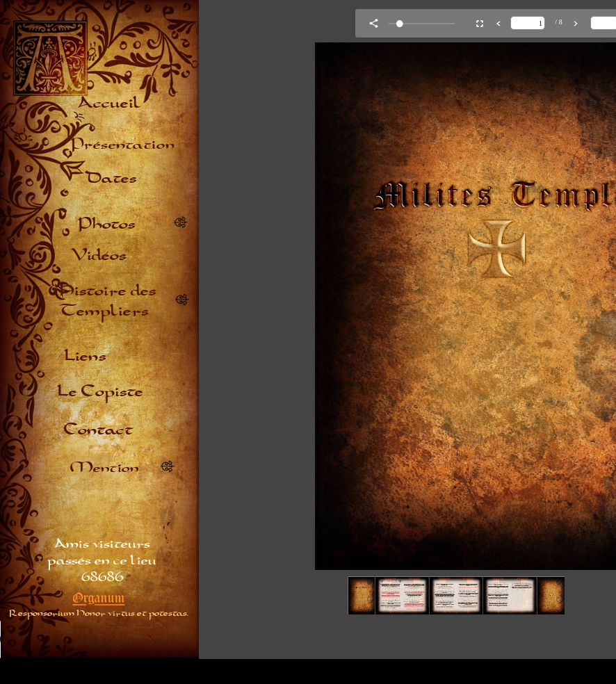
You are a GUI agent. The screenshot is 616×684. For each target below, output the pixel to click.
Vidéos (99, 254)
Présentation (123, 143)
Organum (99, 598)
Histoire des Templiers (108, 300)
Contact (99, 429)
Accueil (108, 102)
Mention (105, 466)
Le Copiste (100, 390)
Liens (85, 355)
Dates (111, 177)
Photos (107, 223)
